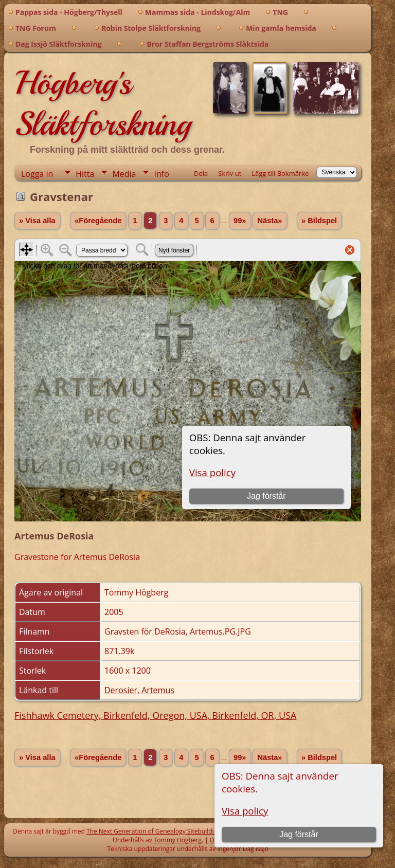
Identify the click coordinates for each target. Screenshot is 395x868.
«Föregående (98, 221)
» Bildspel (319, 221)
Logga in (37, 174)
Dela (201, 173)
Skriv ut (230, 173)
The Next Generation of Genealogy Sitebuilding (154, 831)
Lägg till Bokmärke (280, 173)
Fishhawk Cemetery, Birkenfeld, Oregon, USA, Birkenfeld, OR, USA (155, 715)
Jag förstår (299, 834)
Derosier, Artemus (139, 690)
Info (161, 174)
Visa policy (245, 811)
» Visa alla (37, 221)
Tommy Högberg (178, 840)
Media (124, 174)
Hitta (85, 174)
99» (240, 221)
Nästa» (270, 221)
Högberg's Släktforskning (103, 103)
